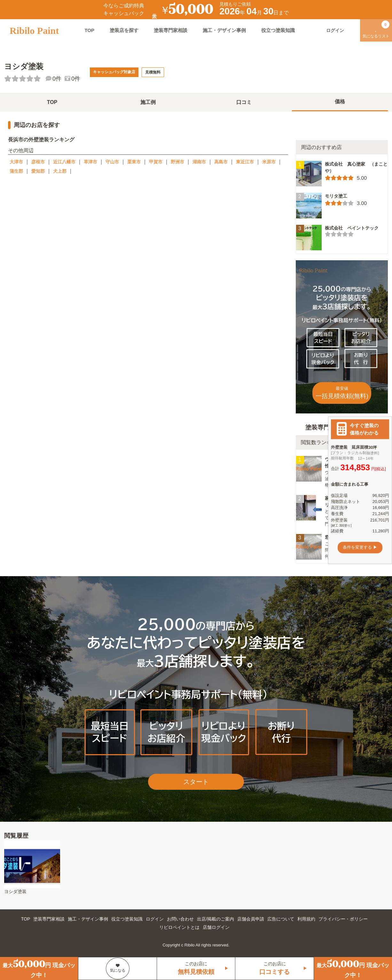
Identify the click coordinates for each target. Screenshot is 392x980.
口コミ (244, 102)
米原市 (269, 162)
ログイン (155, 919)
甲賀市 (156, 162)
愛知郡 (38, 171)
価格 (340, 102)
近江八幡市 (64, 162)
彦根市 (38, 162)
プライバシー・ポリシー (343, 919)
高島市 (221, 162)
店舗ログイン (216, 927)
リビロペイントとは (179, 927)
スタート (196, 782)
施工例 (148, 102)
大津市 (16, 162)
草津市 (90, 162)
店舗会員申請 (251, 919)
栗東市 (134, 162)
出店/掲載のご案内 (216, 919)
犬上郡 (60, 171)
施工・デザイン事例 (224, 30)
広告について (281, 919)
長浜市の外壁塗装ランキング (41, 140)
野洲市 (177, 162)
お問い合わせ (180, 919)
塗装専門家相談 (171, 30)
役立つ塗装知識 (278, 30)
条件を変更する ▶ (360, 548)
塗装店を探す (124, 30)
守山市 (112, 162)
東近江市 (245, 162)
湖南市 (199, 162)
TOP (89, 30)
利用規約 (306, 919)
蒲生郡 (16, 171)
